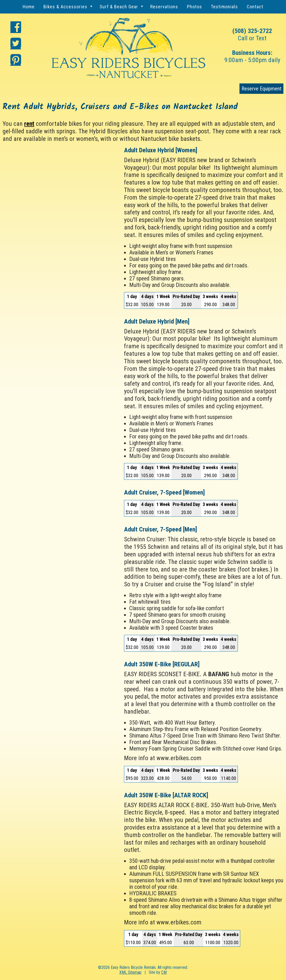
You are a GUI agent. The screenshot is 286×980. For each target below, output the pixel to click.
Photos (194, 7)
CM (164, 972)
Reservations (164, 7)
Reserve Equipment (261, 89)
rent (29, 124)
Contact (255, 7)
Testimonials (224, 7)
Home (29, 7)
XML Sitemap (130, 972)
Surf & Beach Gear (119, 7)
